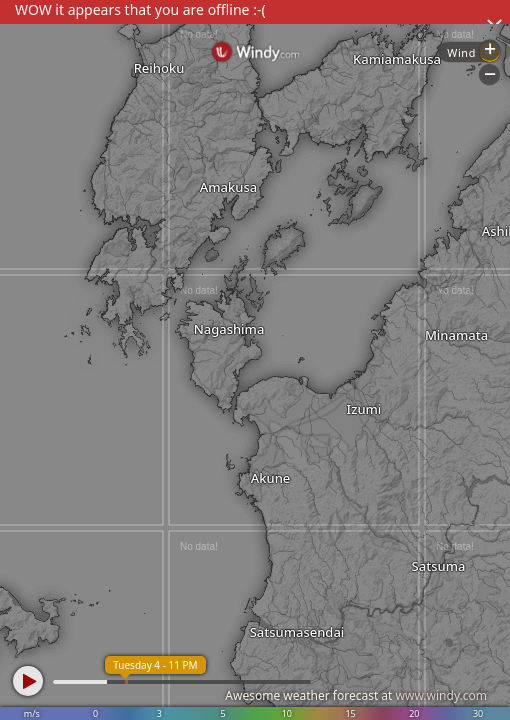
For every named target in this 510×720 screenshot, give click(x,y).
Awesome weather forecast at (356, 695)
